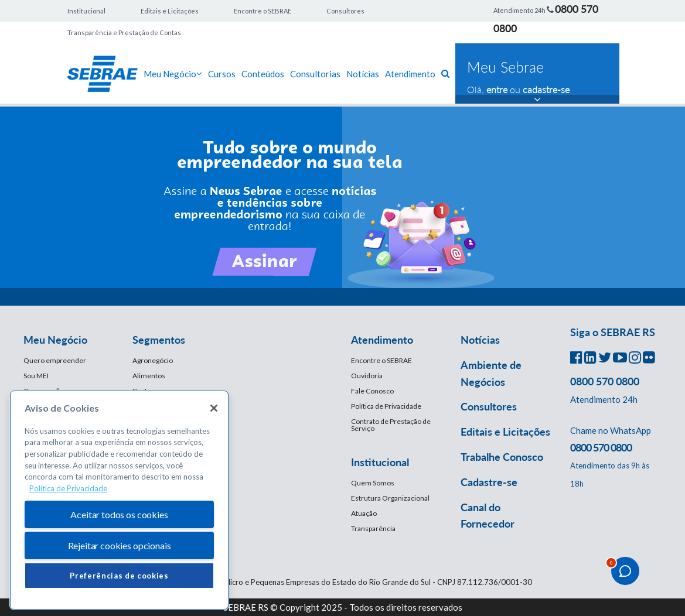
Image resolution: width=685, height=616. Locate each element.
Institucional (86, 11)
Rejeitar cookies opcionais (120, 545)
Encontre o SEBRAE (263, 11)
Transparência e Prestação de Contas (124, 32)
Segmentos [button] (159, 340)
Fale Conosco (372, 391)
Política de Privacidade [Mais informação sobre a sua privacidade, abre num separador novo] (68, 488)
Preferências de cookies (119, 576)
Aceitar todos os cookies (119, 514)
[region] (119, 500)
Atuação (364, 513)
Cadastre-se (489, 482)
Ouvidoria (367, 376)
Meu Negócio (173, 74)
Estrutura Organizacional (390, 498)
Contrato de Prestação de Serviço (391, 425)
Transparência (373, 528)
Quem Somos (373, 483)
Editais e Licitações (170, 11)
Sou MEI (36, 376)
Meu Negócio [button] (55, 340)
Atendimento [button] (382, 340)
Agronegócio (153, 360)
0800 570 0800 (605, 381)
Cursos (222, 74)
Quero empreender (55, 360)
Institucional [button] (380, 462)
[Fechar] (214, 408)
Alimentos (149, 376)
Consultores (345, 11)
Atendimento (410, 74)
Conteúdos (263, 74)
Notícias (363, 74)
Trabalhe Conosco (502, 457)
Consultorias (315, 74)
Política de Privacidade (386, 406)
